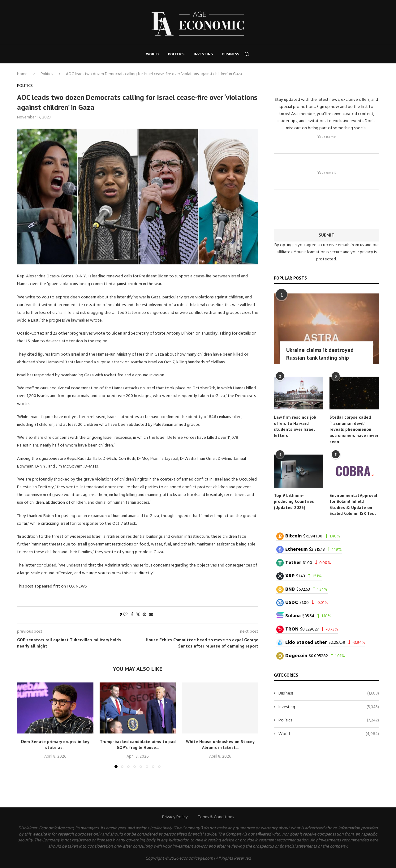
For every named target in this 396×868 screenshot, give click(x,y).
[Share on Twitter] (138, 615)
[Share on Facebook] (132, 615)
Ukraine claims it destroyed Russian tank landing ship (320, 353)
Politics (176, 54)
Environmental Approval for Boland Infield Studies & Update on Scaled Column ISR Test (353, 504)
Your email (326, 180)
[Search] (247, 54)
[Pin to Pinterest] (144, 615)
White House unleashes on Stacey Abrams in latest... (220, 745)
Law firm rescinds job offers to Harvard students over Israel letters (295, 426)
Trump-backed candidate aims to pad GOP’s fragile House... (138, 745)
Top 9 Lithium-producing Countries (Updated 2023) (294, 501)
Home (22, 74)
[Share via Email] (151, 615)
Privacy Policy (175, 817)
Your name (326, 144)
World (152, 54)
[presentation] (326, 208)
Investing (203, 54)
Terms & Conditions (216, 817)
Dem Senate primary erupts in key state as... (55, 745)
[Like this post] (125, 615)
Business (231, 54)
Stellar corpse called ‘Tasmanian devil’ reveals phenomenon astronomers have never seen (354, 429)
